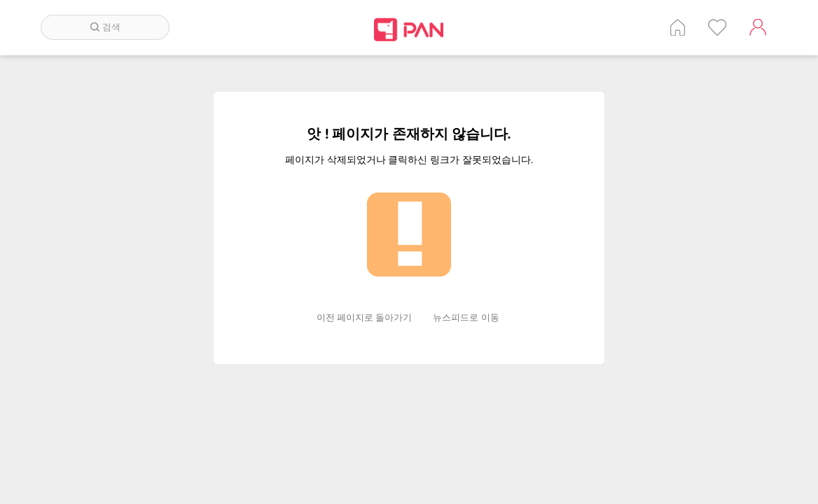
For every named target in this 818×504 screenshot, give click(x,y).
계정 (758, 27)
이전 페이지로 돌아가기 (365, 317)
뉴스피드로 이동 (466, 317)
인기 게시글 (718, 27)
